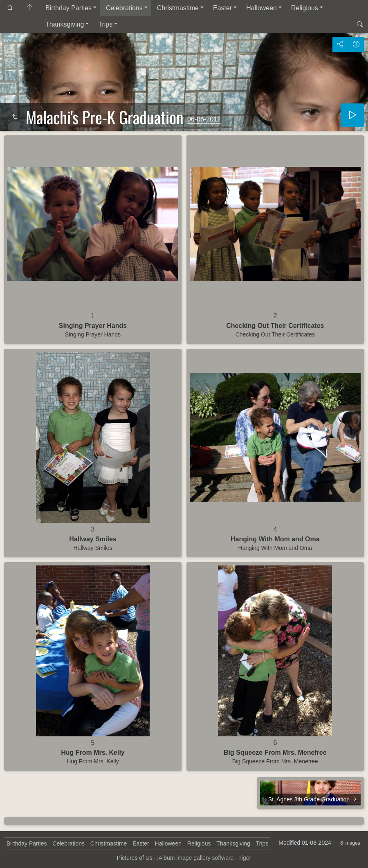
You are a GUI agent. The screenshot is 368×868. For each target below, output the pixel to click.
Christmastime (178, 8)
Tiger (245, 858)
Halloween (261, 8)
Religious (305, 8)
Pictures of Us (135, 858)
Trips (105, 24)
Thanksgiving (65, 24)
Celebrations (124, 8)
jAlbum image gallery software (196, 858)
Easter (222, 8)
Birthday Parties (68, 8)
